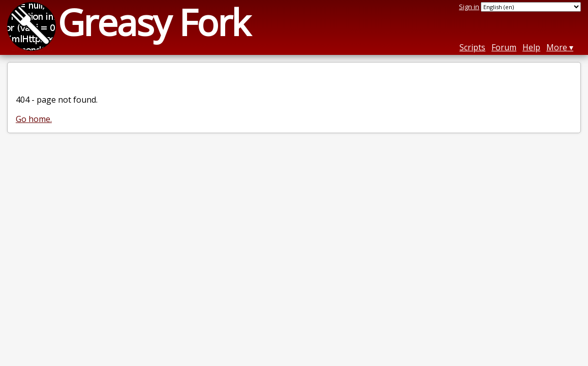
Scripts (472, 47)
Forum (504, 47)
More (557, 47)
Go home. (34, 119)
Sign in (469, 7)
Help (531, 47)
